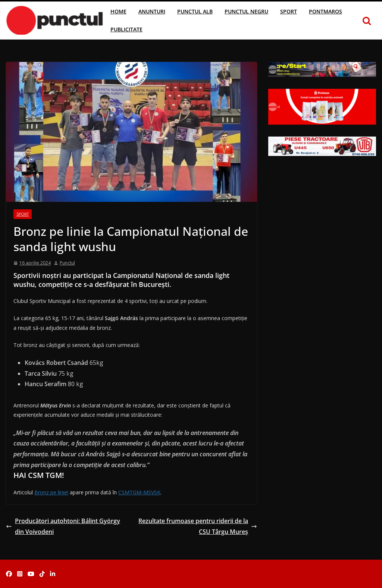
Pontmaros (325, 11)
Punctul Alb (195, 11)
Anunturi (152, 11)
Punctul (67, 263)
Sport (289, 11)
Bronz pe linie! (51, 492)
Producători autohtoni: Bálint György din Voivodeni (63, 526)
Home (118, 11)
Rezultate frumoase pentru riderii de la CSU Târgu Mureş (198, 526)
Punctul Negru (246, 11)
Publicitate (126, 29)
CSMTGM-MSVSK (139, 492)
